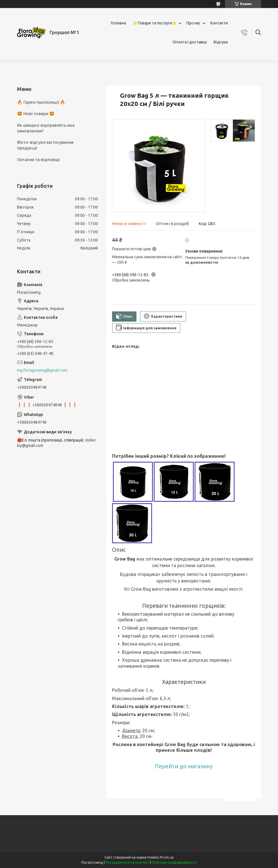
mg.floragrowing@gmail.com (42, 370)
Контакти (219, 23)
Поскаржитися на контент (127, 862)
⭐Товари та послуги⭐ (155, 23)
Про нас (193, 23)
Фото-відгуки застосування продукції (45, 145)
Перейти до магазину (184, 766)
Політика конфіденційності (174, 862)
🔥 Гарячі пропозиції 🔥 (41, 102)
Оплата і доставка (190, 42)
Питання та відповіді (38, 160)
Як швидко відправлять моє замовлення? (46, 128)
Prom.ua (167, 857)
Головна (118, 23)
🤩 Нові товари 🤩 (36, 114)
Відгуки (221, 42)
